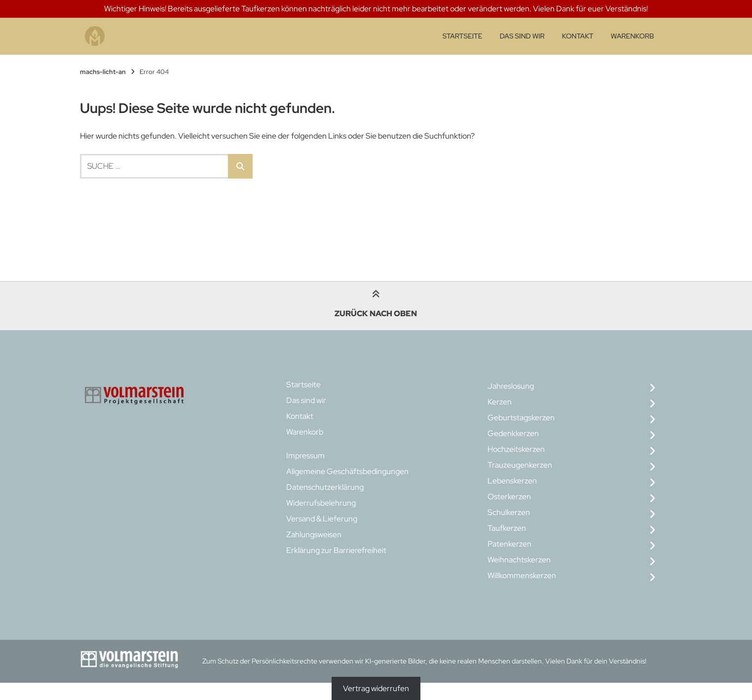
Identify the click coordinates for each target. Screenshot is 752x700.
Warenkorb (632, 36)
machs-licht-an (103, 72)
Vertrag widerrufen (376, 688)
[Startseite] (95, 36)
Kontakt (578, 36)
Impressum (305, 456)
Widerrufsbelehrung (321, 503)
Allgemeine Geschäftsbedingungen (347, 471)
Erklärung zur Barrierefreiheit (336, 550)
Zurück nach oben (376, 305)
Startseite (463, 36)
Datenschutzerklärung (325, 487)
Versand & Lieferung (322, 519)
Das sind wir (522, 36)
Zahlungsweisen (314, 534)
